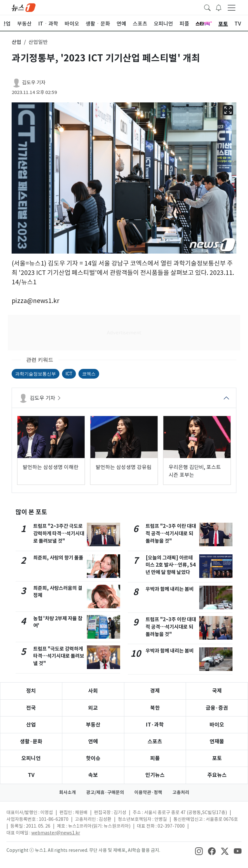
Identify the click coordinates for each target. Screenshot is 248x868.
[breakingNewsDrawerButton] (219, 7)
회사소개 (67, 792)
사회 (93, 691)
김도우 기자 (34, 83)
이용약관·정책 (148, 792)
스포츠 (155, 742)
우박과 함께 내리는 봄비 (170, 589)
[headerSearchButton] (207, 7)
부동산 (93, 725)
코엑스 (89, 374)
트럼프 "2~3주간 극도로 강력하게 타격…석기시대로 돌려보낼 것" (59, 533)
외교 (93, 708)
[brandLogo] (24, 7)
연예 (93, 742)
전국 (31, 708)
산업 (31, 725)
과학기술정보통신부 (36, 374)
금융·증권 (217, 708)
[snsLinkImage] (199, 851)
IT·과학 (155, 725)
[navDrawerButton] (232, 7)
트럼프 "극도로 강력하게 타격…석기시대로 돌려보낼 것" (59, 656)
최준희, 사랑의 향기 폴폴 (58, 558)
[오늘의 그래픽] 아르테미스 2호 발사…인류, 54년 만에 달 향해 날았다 (171, 565)
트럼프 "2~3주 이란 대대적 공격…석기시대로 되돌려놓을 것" (171, 533)
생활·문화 (31, 742)
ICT (69, 374)
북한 (155, 708)
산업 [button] (16, 42)
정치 (31, 691)
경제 (155, 691)
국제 (217, 691)
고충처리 (181, 792)
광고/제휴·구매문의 (105, 792)
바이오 (217, 725)
